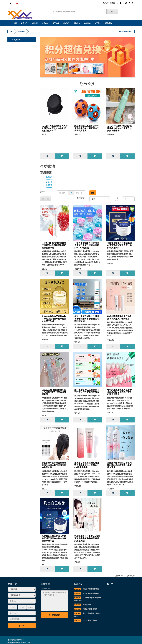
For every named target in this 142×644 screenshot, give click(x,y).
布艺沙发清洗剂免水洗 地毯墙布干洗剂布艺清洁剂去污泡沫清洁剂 (87, 318)
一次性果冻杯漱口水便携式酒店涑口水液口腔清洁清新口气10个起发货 (87, 245)
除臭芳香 (49, 185)
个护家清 (21, 31)
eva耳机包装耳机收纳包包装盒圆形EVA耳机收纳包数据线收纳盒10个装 (55, 128)
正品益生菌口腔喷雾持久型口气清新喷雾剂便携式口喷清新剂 (54, 392)
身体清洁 (49, 188)
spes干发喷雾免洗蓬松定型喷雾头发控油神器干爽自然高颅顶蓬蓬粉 (120, 128)
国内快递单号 (46, 588)
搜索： (43, 192)
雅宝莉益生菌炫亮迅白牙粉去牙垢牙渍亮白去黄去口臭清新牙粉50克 (54, 538)
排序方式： (81, 198)
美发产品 (49, 182)
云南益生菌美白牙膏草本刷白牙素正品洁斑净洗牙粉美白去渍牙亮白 (119, 245)
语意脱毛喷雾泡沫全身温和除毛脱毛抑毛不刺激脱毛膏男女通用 (119, 465)
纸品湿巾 (49, 177)
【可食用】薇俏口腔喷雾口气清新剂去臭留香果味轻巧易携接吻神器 (54, 245)
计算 (22, 625)
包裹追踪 (55, 615)
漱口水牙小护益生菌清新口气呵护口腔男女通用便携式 (87, 391)
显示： (117, 199)
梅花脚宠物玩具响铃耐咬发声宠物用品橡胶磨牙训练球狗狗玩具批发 (87, 128)
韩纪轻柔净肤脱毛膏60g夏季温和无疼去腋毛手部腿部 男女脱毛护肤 (87, 538)
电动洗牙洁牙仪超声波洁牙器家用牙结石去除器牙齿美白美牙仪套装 (119, 392)
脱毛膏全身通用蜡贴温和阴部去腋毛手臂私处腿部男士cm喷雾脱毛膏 (87, 465)
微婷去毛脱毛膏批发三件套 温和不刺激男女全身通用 (119, 317)
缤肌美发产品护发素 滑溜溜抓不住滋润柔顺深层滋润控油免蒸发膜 (54, 465)
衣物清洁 (49, 180)
